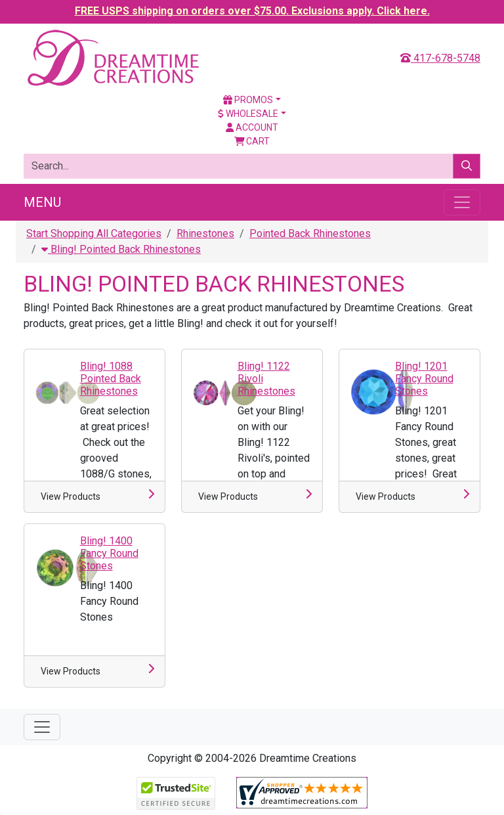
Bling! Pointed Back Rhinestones (121, 249)
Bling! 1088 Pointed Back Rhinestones (111, 379)
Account (252, 127)
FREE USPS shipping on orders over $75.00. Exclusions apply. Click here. (252, 11)
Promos (248, 100)
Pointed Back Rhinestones (310, 233)
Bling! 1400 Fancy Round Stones (109, 553)
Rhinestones (205, 233)
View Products (71, 496)
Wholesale (248, 114)
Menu (42, 202)
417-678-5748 (440, 58)
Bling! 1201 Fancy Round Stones (424, 379)
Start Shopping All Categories (94, 233)
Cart (252, 141)
